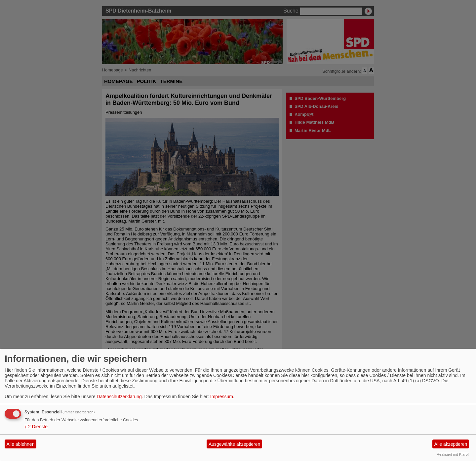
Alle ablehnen (21, 444)
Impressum (222, 397)
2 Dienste (36, 427)
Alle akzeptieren (451, 444)
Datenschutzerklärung (119, 397)
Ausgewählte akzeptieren (234, 444)
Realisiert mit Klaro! (453, 454)
